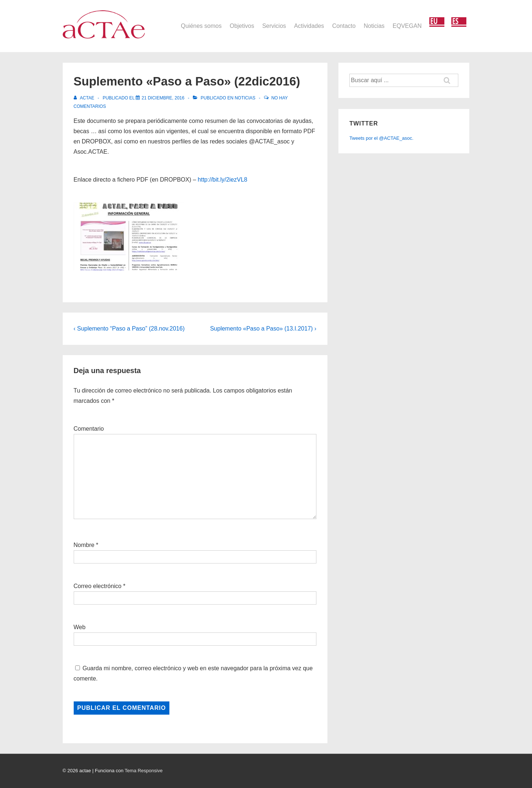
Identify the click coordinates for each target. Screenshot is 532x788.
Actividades (309, 26)
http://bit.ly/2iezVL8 (222, 180)
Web (80, 627)
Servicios (274, 26)
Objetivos (242, 26)
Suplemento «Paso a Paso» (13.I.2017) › (263, 329)
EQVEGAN (407, 26)
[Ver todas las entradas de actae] (85, 98)
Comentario (89, 429)
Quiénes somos (201, 26)
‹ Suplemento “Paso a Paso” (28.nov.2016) (129, 329)
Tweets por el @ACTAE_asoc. (381, 138)
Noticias (374, 26)
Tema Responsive (144, 771)
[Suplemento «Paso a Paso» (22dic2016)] (163, 98)
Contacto (344, 26)
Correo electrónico (98, 586)
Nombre (84, 545)
